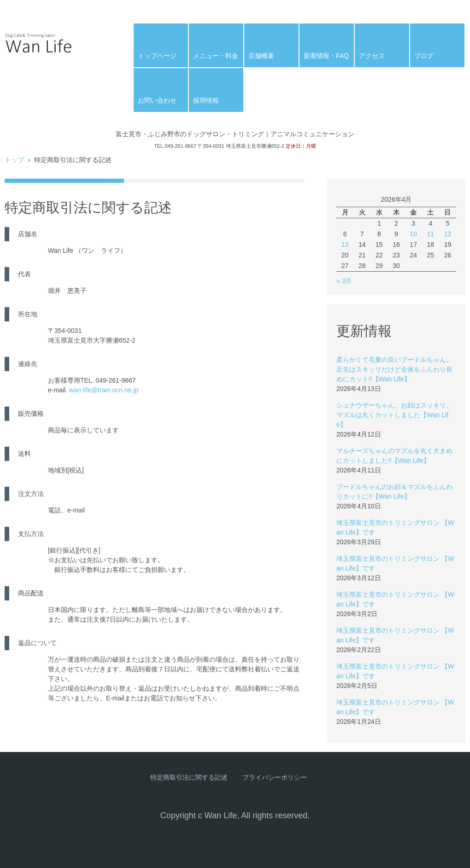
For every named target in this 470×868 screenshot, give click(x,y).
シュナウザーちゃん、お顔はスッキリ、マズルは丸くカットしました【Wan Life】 (394, 415)
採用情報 (206, 100)
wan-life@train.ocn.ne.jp (104, 390)
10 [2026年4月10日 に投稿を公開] (413, 234)
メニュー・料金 (216, 56)
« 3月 (344, 281)
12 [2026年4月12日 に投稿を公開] (448, 234)
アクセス (372, 56)
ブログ (424, 56)
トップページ (157, 56)
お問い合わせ (157, 100)
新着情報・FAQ (326, 56)
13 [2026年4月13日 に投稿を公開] (345, 245)
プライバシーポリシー (275, 777)
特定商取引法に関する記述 (189, 777)
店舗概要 (261, 56)
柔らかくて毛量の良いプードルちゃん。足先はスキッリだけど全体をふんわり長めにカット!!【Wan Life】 (394, 369)
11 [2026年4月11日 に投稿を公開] (430, 234)
